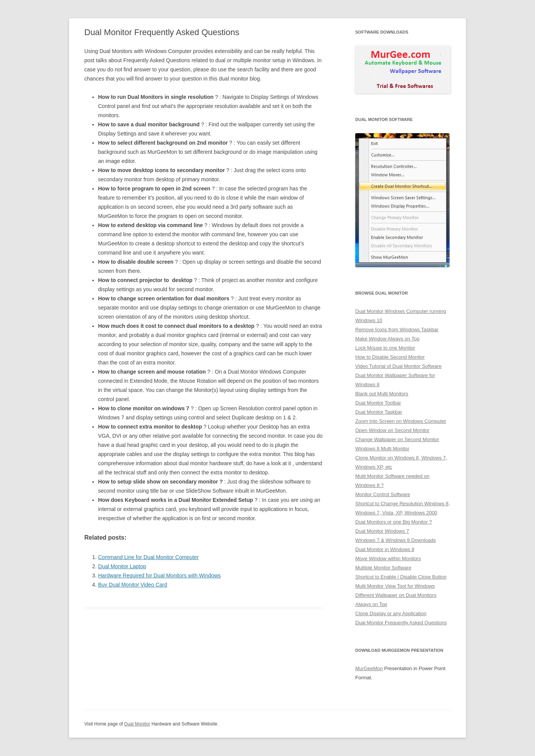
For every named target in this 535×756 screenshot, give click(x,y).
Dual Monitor (137, 724)
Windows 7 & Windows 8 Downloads (396, 540)
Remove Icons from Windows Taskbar (397, 330)
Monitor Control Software (383, 494)
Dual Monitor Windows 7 (382, 531)
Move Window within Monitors (388, 559)
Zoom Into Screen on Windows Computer (401, 421)
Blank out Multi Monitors (382, 394)
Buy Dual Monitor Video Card (133, 585)
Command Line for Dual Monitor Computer (148, 557)
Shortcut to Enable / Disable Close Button (401, 577)
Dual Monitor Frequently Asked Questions (401, 623)
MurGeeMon (369, 668)
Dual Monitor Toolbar (378, 403)
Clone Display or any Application (391, 613)
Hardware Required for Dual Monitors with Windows (159, 575)
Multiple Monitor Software (383, 568)
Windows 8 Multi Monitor (382, 449)
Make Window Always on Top (387, 339)
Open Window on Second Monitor (392, 430)
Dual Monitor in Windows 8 (385, 549)
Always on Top (371, 604)
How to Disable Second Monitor (390, 357)
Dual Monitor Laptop (122, 566)
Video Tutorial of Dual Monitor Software (398, 366)
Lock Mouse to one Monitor (385, 348)
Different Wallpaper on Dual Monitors (396, 595)
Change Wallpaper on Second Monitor (397, 439)
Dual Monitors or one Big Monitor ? (394, 522)
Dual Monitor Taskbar (379, 412)
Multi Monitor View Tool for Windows (395, 586)
